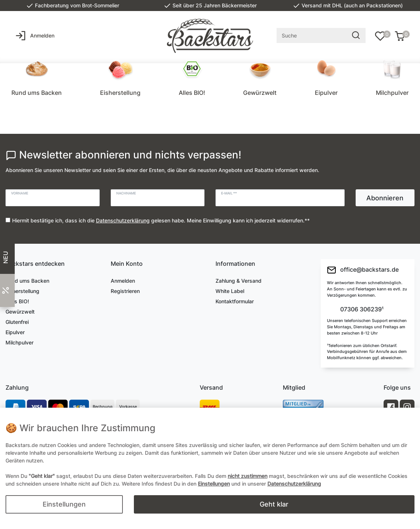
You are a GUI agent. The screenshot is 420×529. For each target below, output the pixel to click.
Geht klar (274, 504)
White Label (230, 291)
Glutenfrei (17, 322)
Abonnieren (385, 198)
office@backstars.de (363, 270)
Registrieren (125, 291)
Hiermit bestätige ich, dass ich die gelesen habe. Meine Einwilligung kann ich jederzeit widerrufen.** (161, 220)
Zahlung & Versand (239, 281)
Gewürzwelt (260, 93)
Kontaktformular (235, 301)
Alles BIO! (192, 93)
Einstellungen (64, 504)
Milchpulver (392, 93)
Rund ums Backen (37, 93)
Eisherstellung (120, 93)
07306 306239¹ (361, 310)
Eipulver (326, 93)
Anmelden (123, 281)
